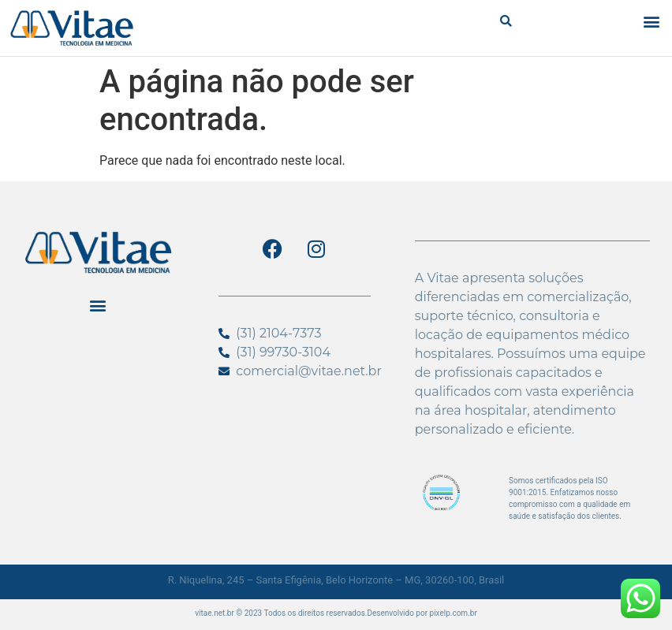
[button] (506, 21)
